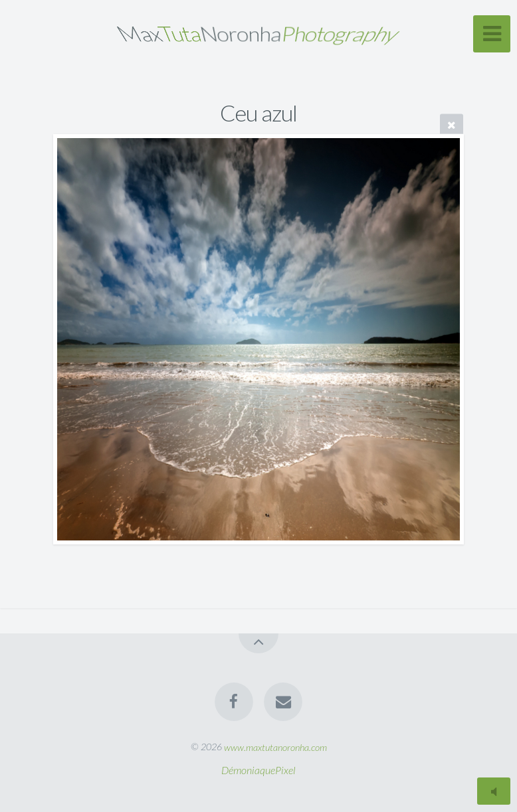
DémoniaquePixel (258, 770)
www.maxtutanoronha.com (275, 747)
